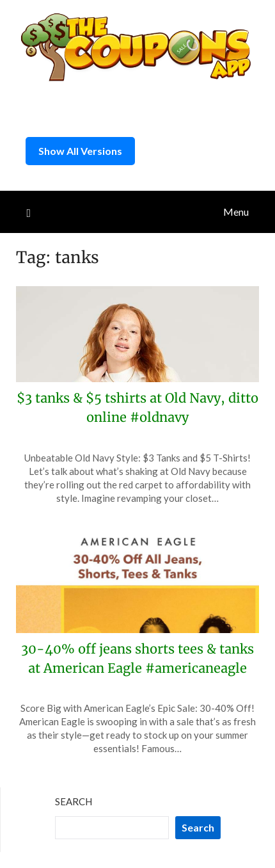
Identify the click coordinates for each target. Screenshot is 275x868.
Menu (236, 212)
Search (74, 801)
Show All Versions (80, 151)
